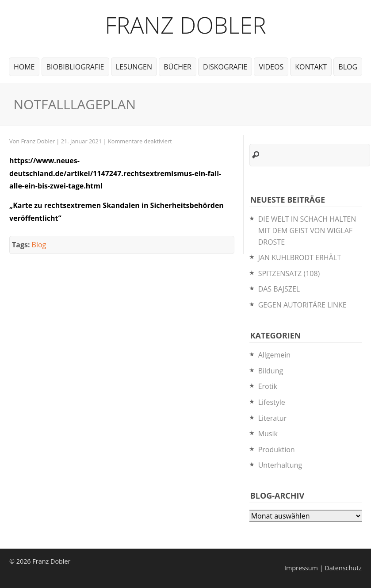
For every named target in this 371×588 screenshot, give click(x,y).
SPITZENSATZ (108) (289, 273)
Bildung (271, 371)
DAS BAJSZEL (279, 289)
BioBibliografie (75, 67)
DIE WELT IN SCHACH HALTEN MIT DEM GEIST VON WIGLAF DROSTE (307, 230)
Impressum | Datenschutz (323, 568)
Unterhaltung (280, 465)
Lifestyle (272, 402)
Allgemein (275, 355)
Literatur (273, 418)
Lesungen (134, 67)
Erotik (268, 386)
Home (24, 67)
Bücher (178, 67)
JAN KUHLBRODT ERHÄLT (300, 257)
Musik (268, 434)
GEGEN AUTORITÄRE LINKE (302, 305)
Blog (348, 67)
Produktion (277, 450)
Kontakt (311, 67)
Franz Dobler (185, 25)
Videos (271, 67)
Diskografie (225, 67)
